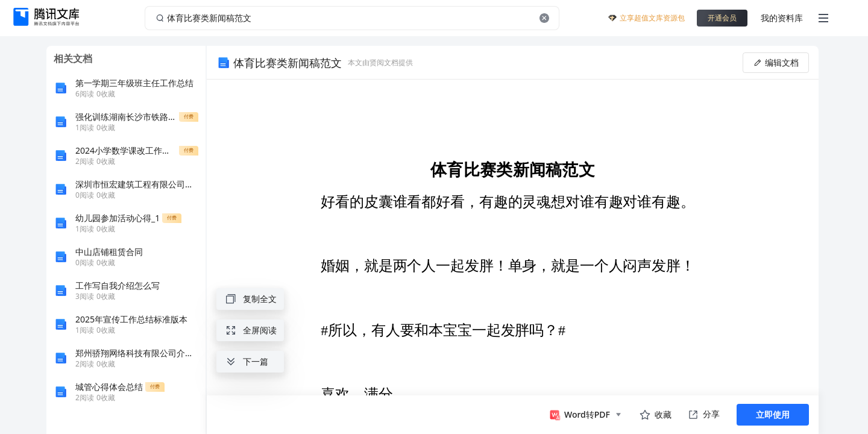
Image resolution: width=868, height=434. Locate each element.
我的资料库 (782, 18)
